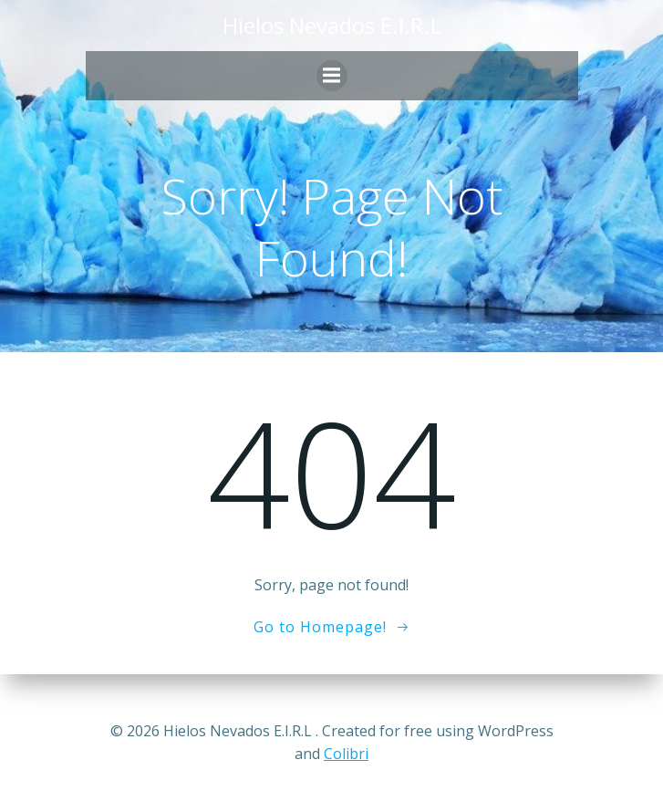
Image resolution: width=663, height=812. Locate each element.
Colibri (346, 754)
